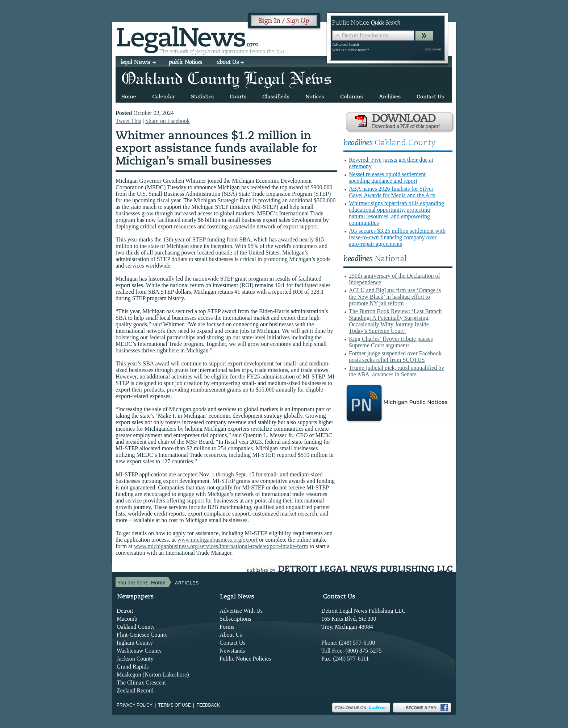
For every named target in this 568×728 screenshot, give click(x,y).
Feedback (208, 705)
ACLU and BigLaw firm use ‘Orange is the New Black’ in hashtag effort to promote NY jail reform (395, 297)
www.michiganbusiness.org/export (217, 540)
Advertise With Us (241, 611)
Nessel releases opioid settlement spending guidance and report (387, 177)
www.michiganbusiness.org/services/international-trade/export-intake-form (221, 546)
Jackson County (135, 659)
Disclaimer (433, 49)
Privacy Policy (135, 705)
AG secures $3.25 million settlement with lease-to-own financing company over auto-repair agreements (397, 237)
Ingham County (135, 643)
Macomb (127, 619)
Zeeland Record (135, 690)
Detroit (125, 611)
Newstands (232, 651)
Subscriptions (235, 619)
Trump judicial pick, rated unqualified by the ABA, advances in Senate (396, 371)
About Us (231, 635)
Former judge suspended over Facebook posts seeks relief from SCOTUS (395, 357)
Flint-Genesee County (142, 635)
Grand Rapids (133, 667)
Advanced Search (346, 44)
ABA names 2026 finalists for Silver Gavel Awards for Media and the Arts (392, 192)
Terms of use (175, 705)
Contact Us (233, 643)
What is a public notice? (350, 50)
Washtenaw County (139, 651)
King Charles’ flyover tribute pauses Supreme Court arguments (391, 342)
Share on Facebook (168, 121)
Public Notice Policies (245, 659)
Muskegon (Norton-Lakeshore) (153, 675)
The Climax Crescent (141, 682)
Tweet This (128, 121)
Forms (227, 627)
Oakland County (136, 627)
